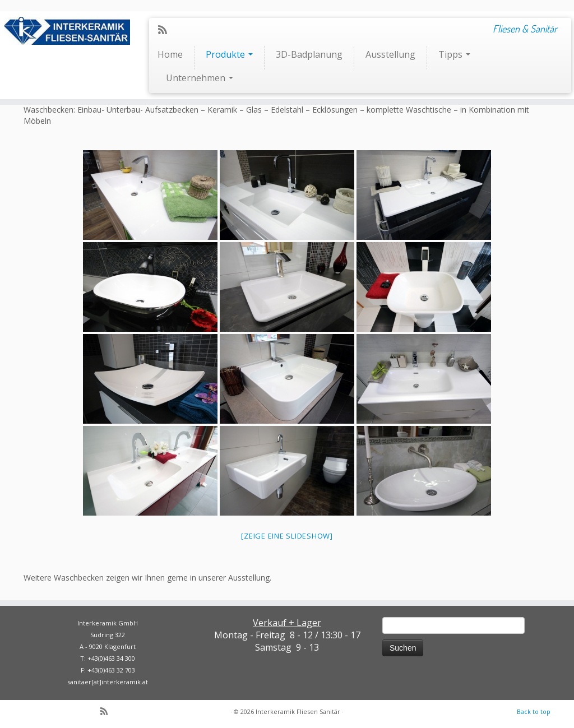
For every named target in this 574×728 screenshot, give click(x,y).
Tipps (454, 54)
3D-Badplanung (309, 54)
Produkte (229, 54)
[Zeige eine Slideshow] (287, 536)
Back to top (534, 711)
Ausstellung (390, 54)
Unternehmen (200, 78)
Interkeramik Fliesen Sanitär (298, 711)
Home (170, 54)
